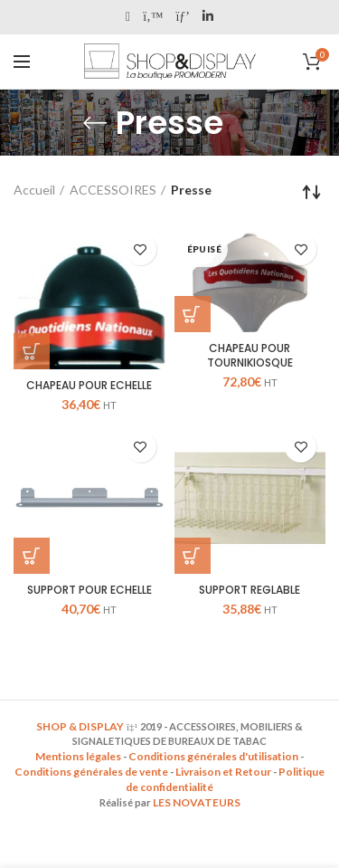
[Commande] (312, 192)
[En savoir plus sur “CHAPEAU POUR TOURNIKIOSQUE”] (193, 314)
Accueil (34, 190)
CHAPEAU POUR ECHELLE (89, 386)
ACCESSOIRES (113, 190)
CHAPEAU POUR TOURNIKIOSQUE (250, 355)
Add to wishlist (141, 249)
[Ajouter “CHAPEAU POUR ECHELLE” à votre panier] (32, 351)
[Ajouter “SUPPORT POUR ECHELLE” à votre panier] (32, 556)
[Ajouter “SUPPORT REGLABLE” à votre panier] (193, 556)
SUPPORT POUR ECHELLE (89, 590)
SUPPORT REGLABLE (250, 590)
